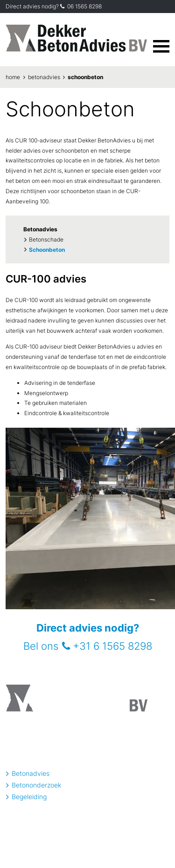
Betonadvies (44, 77)
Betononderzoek (36, 785)
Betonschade (46, 239)
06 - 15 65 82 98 (104, 814)
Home (13, 77)
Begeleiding (29, 797)
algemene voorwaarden (64, 841)
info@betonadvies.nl (37, 756)
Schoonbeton (85, 77)
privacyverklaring (22, 841)
